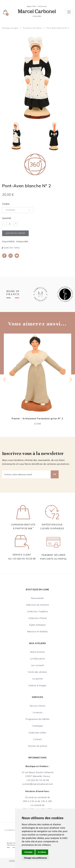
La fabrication (37, 659)
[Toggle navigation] (69, 12)
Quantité (7, 218)
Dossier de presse (37, 746)
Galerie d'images (37, 685)
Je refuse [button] (42, 852)
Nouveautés (37, 598)
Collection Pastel (37, 618)
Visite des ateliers (37, 672)
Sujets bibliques (37, 625)
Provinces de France (32, 28)
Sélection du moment (37, 605)
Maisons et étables (38, 631)
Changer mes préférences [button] (35, 858)
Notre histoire (37, 652)
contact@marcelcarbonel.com (38, 784)
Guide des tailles (12, 248)
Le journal (37, 679)
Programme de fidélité (37, 719)
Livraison (38, 712)
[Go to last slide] (5, 380)
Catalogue (37, 726)
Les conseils (38, 665)
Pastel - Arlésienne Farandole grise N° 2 (37, 418)
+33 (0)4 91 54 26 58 (24, 559)
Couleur (6, 204)
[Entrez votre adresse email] (26, 474)
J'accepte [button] (28, 852)
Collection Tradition (37, 611)
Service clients (38, 706)
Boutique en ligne (10, 28)
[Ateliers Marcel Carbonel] (37, 11)
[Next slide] (70, 380)
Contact (37, 739)
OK (55, 474)
